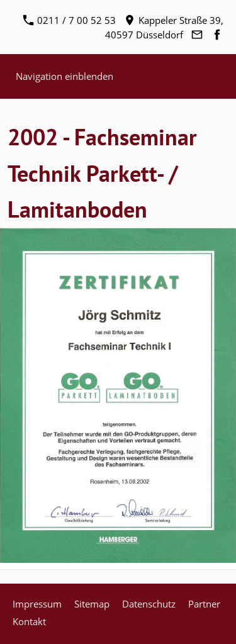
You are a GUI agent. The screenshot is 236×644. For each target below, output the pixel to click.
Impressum (37, 604)
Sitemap (92, 604)
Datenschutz (149, 604)
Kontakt (29, 621)
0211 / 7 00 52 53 (70, 20)
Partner (204, 604)
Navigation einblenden (65, 76)
